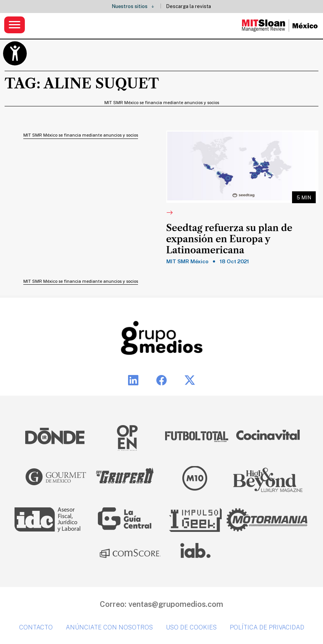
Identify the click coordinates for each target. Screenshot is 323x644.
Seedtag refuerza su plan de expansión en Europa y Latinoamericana (229, 239)
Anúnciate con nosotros (109, 627)
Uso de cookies (191, 627)
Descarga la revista (189, 6)
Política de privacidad (267, 627)
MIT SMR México (187, 261)
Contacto (36, 627)
